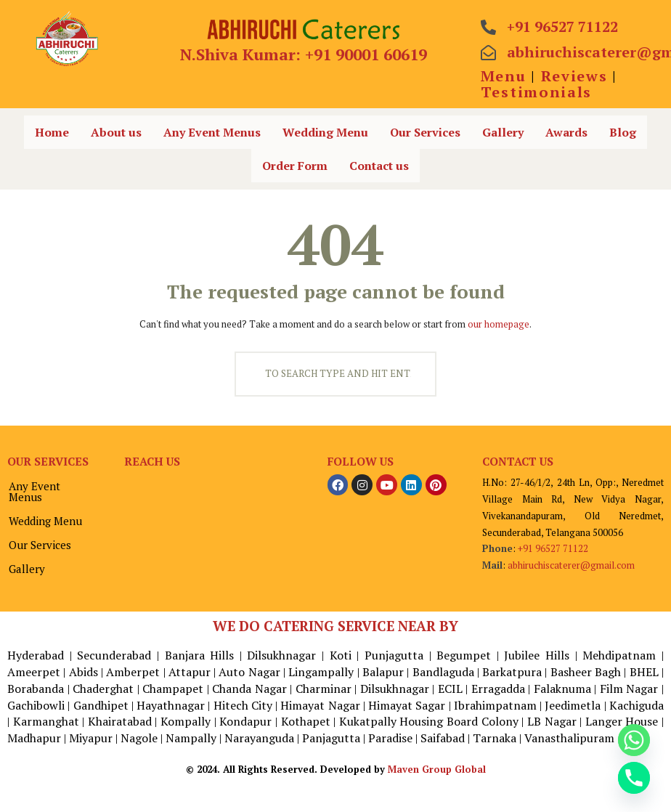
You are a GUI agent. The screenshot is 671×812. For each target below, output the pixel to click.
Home (52, 132)
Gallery (503, 132)
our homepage (499, 324)
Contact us (379, 166)
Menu (504, 76)
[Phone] (634, 778)
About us (116, 132)
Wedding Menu (325, 132)
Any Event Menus (212, 132)
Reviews (574, 76)
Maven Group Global (437, 768)
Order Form (295, 166)
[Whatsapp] (634, 740)
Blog (623, 132)
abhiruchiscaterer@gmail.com (571, 564)
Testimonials (536, 92)
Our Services (425, 132)
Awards (566, 132)
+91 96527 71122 (553, 548)
